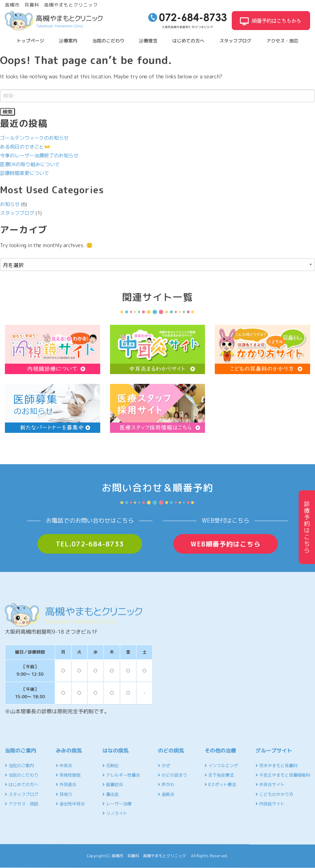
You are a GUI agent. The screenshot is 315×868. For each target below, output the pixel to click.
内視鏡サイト (270, 804)
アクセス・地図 (282, 41)
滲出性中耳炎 (70, 804)
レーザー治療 (117, 804)
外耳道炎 (66, 784)
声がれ (166, 784)
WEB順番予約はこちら (226, 544)
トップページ (30, 41)
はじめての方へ (188, 41)
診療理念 (148, 41)
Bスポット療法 (220, 784)
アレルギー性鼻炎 (121, 775)
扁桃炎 (166, 794)
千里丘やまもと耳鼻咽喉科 (283, 775)
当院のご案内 (19, 765)
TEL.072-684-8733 (90, 544)
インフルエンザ (221, 765)
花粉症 (111, 765)
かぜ (164, 765)
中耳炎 (64, 765)
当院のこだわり (108, 41)
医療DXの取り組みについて (30, 164)
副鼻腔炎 (113, 784)
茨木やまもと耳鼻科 (276, 765)
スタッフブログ (235, 41)
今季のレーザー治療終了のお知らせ (39, 156)
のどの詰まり (173, 775)
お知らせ (10, 204)
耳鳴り (64, 794)
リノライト (115, 813)
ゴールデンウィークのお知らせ (34, 138)
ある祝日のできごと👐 (25, 147)
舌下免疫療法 (219, 775)
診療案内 (68, 41)
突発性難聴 (68, 775)
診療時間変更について (24, 173)
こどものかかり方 (274, 794)
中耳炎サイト (270, 784)
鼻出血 (111, 794)
